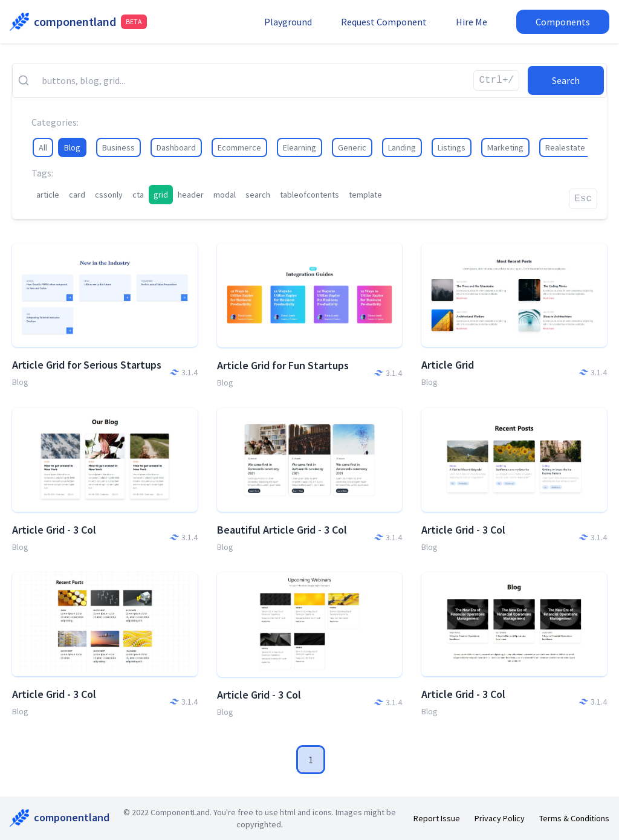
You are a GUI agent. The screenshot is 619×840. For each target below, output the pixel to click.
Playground (288, 22)
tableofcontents (309, 195)
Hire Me (472, 22)
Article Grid (448, 365)
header (191, 195)
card (77, 195)
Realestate (565, 147)
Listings (452, 147)
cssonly (109, 195)
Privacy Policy (500, 818)
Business (118, 147)
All (43, 147)
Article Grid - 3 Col (54, 530)
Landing (402, 147)
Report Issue (437, 818)
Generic (352, 147)
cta (138, 195)
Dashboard (176, 147)
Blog (72, 147)
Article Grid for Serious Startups (87, 365)
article (48, 195)
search (258, 195)
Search (566, 80)
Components (563, 22)
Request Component (384, 22)
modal (225, 195)
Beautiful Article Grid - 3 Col (282, 530)
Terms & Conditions (574, 818)
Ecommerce (239, 147)
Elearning (300, 147)
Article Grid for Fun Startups (283, 365)
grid (161, 195)
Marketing (505, 147)
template (365, 195)
